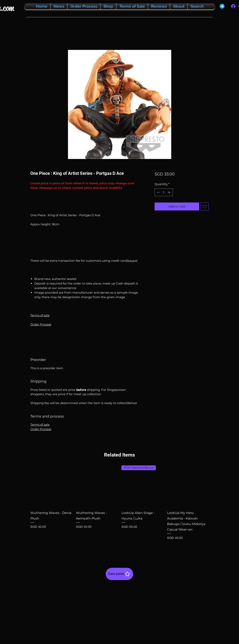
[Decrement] (158, 192)
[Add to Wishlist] (205, 207)
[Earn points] (119, 574)
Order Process (41, 324)
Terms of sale (40, 315)
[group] (120, 508)
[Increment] (170, 192)
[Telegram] (222, 6)
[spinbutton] (164, 192)
